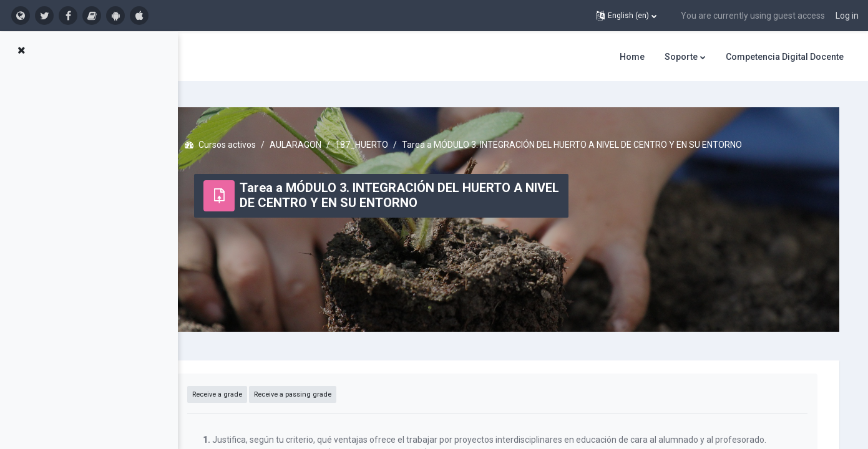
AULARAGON (333, 137)
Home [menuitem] (632, 57)
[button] (626, 16)
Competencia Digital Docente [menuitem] (785, 57)
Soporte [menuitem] (681, 57)
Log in (847, 16)
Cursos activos (265, 137)
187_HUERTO (399, 137)
